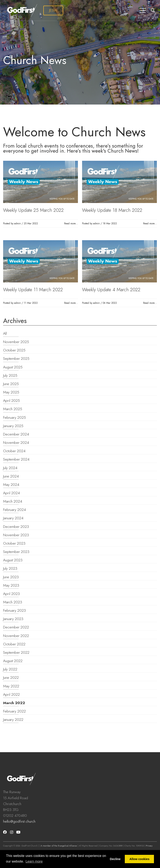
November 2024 (16, 443)
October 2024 (14, 451)
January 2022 (13, 720)
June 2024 (11, 476)
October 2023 (14, 543)
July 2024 (10, 468)
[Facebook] (5, 832)
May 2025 (11, 392)
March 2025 (13, 409)
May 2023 (11, 585)
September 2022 (16, 652)
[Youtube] (18, 832)
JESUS (53, 10)
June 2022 (11, 678)
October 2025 (14, 350)
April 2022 (11, 694)
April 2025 (11, 401)
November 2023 (16, 535)
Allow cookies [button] (139, 859)
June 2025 (11, 384)
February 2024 (14, 510)
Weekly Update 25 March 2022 (33, 210)
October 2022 (14, 644)
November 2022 (16, 636)
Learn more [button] (34, 861)
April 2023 (11, 594)
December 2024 (16, 434)
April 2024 (11, 493)
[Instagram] (12, 832)
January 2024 (13, 518)
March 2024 (13, 501)
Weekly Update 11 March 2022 (33, 290)
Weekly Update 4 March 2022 (111, 290)
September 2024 (16, 459)
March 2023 (13, 602)
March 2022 (14, 703)
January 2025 (13, 426)
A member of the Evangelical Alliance (59, 846)
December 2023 (16, 527)
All (5, 333)
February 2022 (14, 711)
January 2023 (13, 619)
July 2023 (10, 568)
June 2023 (11, 577)
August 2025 (13, 367)
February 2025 (14, 417)
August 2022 (13, 661)
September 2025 (16, 359)
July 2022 (10, 669)
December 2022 (16, 627)
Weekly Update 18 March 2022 (112, 210)
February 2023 (14, 610)
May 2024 (11, 485)
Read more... (71, 223)
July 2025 (10, 375)
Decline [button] (115, 859)
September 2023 (16, 552)
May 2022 (11, 686)
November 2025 (16, 342)
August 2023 (13, 560)
